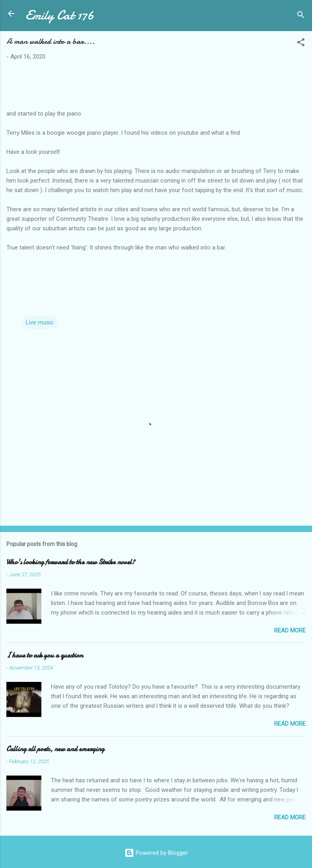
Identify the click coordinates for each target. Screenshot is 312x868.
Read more (290, 630)
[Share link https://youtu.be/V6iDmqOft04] (156, 265)
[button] (301, 44)
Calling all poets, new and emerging (55, 749)
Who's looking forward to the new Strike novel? (71, 562)
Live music (40, 322)
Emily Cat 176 (60, 15)
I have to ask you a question (45, 655)
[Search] (301, 16)
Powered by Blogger (156, 853)
